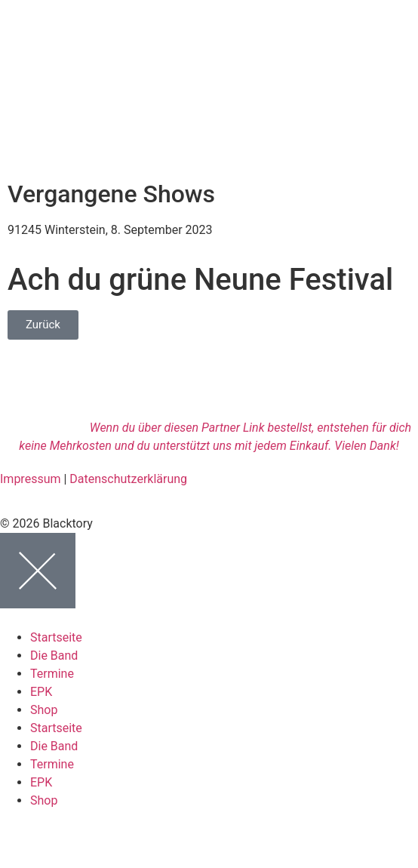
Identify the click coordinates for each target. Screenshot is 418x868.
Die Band (54, 656)
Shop (44, 710)
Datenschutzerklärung (128, 479)
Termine (52, 674)
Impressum (31, 479)
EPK (41, 692)
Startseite (56, 637)
